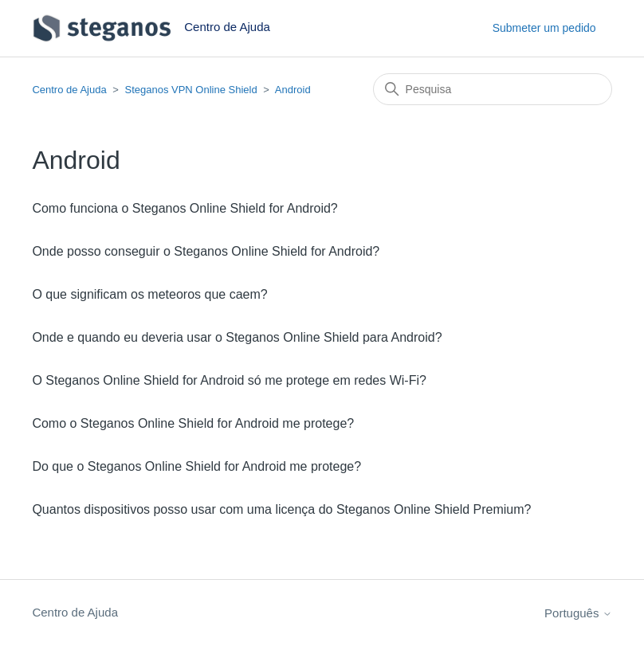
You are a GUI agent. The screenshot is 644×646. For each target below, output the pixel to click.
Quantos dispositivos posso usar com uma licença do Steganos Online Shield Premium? (281, 509)
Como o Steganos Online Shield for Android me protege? (193, 423)
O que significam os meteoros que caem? (149, 294)
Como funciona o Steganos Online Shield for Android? (185, 208)
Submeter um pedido (544, 28)
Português (578, 613)
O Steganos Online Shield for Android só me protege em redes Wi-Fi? (229, 380)
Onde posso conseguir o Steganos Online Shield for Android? (206, 251)
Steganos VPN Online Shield (190, 90)
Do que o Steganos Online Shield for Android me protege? (196, 466)
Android (293, 90)
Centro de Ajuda (69, 90)
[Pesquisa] (493, 89)
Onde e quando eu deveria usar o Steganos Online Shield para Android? (237, 337)
